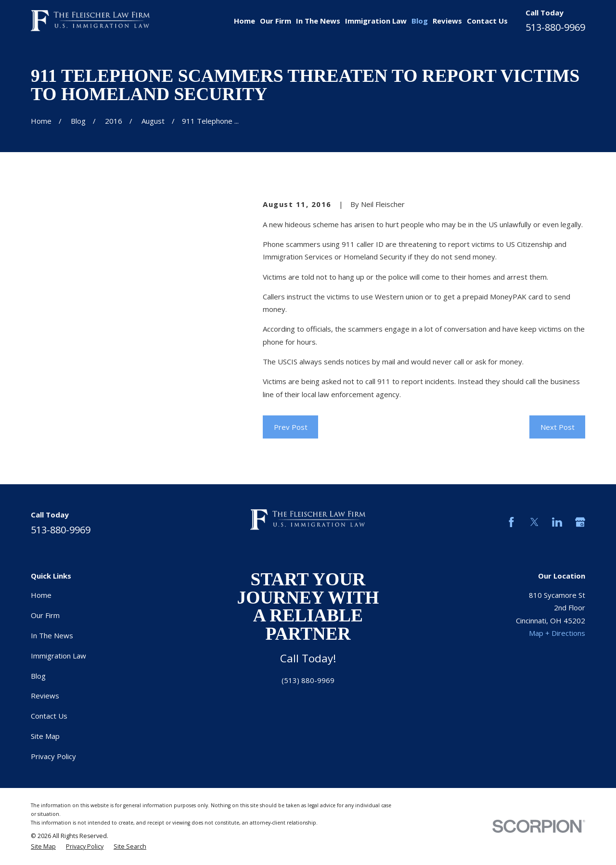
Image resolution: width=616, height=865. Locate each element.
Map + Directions (557, 633)
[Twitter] (534, 522)
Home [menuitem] (244, 21)
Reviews (45, 696)
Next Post (558, 427)
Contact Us (49, 716)
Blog (38, 676)
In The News (52, 635)
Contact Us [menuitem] (487, 21)
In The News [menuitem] (318, 21)
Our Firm (45, 615)
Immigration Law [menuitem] (376, 21)
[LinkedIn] (557, 522)
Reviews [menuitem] (447, 21)
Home (41, 595)
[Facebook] (511, 522)
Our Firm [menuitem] (276, 21)
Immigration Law (58, 656)
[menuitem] (43, 847)
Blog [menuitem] (420, 21)
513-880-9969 (555, 27)
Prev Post (291, 427)
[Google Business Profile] (580, 522)
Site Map (45, 736)
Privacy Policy (53, 756)
